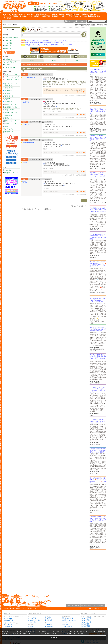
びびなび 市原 (85, 626)
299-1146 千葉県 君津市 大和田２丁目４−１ (59, 126)
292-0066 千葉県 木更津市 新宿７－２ (57, 79)
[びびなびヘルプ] (85, 16)
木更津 (15, 25)
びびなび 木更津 (86, 618)
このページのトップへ (98, 608)
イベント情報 (32, 622)
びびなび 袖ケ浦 (86, 622)
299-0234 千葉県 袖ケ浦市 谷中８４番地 (58, 144)
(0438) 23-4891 (50, 182)
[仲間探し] (15, 16)
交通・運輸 (8, 91)
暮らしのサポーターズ (69, 618)
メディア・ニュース (11, 124)
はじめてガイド (8, 620)
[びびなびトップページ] (13, 6)
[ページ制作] (66, 95)
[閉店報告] (84, 95)
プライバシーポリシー (30, 608)
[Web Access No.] (75, 16)
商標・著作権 (16, 608)
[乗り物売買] (84, 14)
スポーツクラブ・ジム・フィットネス (53, 111)
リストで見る (8, 40)
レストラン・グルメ (11, 74)
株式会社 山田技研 (28, 143)
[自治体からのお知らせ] (18, 14)
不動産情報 (49, 625)
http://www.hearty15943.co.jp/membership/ (56, 166)
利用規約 (6, 608)
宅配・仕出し (55, 129)
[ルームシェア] (7, 16)
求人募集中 (8, 65)
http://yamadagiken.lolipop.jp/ (52, 146)
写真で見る (8, 46)
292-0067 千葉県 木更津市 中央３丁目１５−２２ (60, 184)
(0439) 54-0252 (50, 125)
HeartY (25, 162)
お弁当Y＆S (26, 125)
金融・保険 (8, 115)
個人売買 (48, 618)
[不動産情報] (92, 14)
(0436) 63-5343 (50, 162)
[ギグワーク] (64, 16)
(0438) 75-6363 (50, 143)
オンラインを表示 (10, 67)
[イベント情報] (53, 14)
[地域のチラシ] (55, 16)
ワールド (5, 25)
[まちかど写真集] (45, 16)
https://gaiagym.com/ (49, 107)
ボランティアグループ (49, 169)
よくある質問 (8, 625)
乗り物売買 (49, 620)
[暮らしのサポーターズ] (26, 16)
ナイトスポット (10, 129)
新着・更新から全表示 (11, 38)
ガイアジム (26, 102)
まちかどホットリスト (35, 620)
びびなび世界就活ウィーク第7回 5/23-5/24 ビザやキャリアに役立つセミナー (45, 40)
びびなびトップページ (11, 173)
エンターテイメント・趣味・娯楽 (12, 84)
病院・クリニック (11, 104)
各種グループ (9, 132)
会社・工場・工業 (11, 121)
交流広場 (65, 625)
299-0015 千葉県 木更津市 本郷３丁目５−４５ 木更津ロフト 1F (60, 104)
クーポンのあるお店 (10, 62)
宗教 (6, 126)
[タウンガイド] (30, 14)
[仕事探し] (61, 14)
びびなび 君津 (85, 620)
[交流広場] (36, 16)
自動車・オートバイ (11, 113)
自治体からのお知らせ (69, 620)
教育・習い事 (9, 96)
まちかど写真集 (67, 627)
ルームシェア (49, 627)
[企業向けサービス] (94, 16)
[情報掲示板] (68, 14)
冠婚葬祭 (8, 99)
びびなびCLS (8, 618)
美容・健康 (8, 102)
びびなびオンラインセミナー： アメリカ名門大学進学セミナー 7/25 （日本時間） (48, 45)
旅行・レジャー (10, 88)
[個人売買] (76, 14)
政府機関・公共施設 (11, 107)
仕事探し (31, 627)
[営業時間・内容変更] (75, 95)
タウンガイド (11, 30)
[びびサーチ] (6, 14)
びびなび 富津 (85, 624)
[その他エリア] (7, 18)
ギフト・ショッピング (12, 77)
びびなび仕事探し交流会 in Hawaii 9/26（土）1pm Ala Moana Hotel (42, 43)
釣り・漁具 (46, 188)
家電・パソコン (10, 110)
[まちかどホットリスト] (41, 14)
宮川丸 (25, 182)
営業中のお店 (8, 59)
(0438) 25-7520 (50, 77)
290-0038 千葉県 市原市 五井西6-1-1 (56, 164)
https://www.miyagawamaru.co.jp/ (53, 185)
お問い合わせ (8, 627)
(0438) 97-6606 (50, 102)
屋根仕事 (45, 149)
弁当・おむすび (47, 87)
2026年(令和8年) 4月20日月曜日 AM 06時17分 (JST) (92, 25)
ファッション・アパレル (12, 80)
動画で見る (8, 49)
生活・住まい (9, 93)
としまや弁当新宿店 (29, 77)
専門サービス (9, 118)
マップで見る (8, 43)
